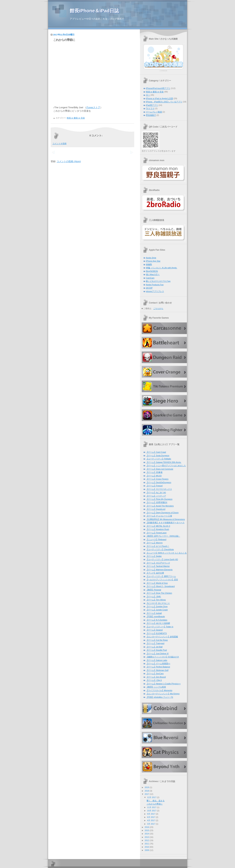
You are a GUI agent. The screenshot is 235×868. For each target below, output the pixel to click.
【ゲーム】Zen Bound (156, 677)
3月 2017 (151, 824)
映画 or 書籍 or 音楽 (76, 118)
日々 (148, 95)
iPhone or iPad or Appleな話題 (160, 98)
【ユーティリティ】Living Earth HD (162, 559)
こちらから (158, 308)
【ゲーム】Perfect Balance (158, 667)
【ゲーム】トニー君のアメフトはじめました (166, 466)
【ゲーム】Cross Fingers (157, 479)
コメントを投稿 (59, 143)
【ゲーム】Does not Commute (160, 469)
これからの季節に (64, 40)
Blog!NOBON (152, 271)
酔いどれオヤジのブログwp (158, 281)
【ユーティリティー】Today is (160, 627)
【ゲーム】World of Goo (157, 583)
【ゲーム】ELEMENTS (156, 633)
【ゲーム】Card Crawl (156, 452)
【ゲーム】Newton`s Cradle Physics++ (163, 684)
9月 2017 (151, 814)
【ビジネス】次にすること (158, 603)
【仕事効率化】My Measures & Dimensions (166, 519)
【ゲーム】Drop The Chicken (159, 593)
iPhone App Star (153, 261)
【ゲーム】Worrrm (154, 543)
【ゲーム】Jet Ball (154, 647)
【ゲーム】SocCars (155, 673)
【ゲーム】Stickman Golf (157, 670)
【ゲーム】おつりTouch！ (158, 546)
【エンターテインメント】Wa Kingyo (163, 694)
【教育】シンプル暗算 (156, 687)
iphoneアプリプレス (155, 291)
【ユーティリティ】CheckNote (160, 549)
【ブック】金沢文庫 (155, 573)
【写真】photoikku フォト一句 (160, 697)
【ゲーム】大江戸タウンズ (158, 563)
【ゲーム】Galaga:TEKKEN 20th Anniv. (164, 462)
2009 (147, 850)
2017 (147, 794)
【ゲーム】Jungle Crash (157, 610)
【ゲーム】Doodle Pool (156, 650)
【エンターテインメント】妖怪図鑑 (162, 637)
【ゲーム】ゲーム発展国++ (158, 663)
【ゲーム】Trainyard (155, 643)
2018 (147, 791)
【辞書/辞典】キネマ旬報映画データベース (165, 523)
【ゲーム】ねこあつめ (156, 492)
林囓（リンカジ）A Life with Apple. (162, 268)
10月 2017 (152, 811)
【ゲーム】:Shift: (154, 596)
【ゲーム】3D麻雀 (154, 472)
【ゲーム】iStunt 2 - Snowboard (160, 586)
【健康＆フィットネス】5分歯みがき (163, 657)
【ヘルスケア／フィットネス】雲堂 (162, 580)
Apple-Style (151, 258)
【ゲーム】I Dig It (154, 680)
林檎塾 (149, 264)
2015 (147, 830)
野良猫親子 (151, 115)
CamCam (150, 278)
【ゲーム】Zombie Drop (157, 606)
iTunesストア (93, 107)
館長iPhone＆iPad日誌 (94, 11)
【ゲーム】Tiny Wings (156, 600)
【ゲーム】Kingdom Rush (158, 529)
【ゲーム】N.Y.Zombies (157, 620)
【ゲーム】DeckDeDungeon (159, 482)
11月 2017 (152, 807)
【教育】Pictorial (154, 590)
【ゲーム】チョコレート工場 (159, 516)
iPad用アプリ (152, 105)
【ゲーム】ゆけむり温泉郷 (158, 623)
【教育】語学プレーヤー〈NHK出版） (163, 536)
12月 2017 (152, 797)
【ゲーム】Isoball (154, 613)
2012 (147, 840)
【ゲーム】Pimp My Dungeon (159, 499)
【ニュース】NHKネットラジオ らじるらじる (166, 553)
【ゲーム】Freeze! (154, 486)
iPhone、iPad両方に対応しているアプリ (164, 102)
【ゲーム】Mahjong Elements (159, 570)
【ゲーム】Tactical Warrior (158, 566)
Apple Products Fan (155, 285)
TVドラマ (150, 108)
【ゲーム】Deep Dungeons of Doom (162, 513)
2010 (147, 847)
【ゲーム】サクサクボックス (159, 489)
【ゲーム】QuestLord (156, 509)
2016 (147, 827)
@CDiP (149, 288)
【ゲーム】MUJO (154, 476)
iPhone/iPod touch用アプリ (158, 88)
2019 (147, 787)
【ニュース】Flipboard (156, 539)
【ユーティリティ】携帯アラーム (161, 576)
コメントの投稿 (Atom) (69, 161)
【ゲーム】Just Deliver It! (157, 653)
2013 (147, 837)
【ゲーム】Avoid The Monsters (160, 506)
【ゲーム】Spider (154, 556)
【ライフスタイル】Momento (159, 690)
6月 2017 (151, 817)
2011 (147, 844)
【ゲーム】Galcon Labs (157, 660)
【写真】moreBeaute (155, 616)
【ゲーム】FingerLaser (156, 533)
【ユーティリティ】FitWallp (159, 459)
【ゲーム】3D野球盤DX (157, 502)
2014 (147, 834)
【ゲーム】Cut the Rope (157, 640)
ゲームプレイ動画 (154, 112)
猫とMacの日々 (153, 274)
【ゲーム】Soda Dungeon (158, 456)
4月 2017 (151, 820)
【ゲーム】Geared (154, 630)
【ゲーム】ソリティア (156, 496)
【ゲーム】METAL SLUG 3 (158, 526)
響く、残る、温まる (156, 801)
